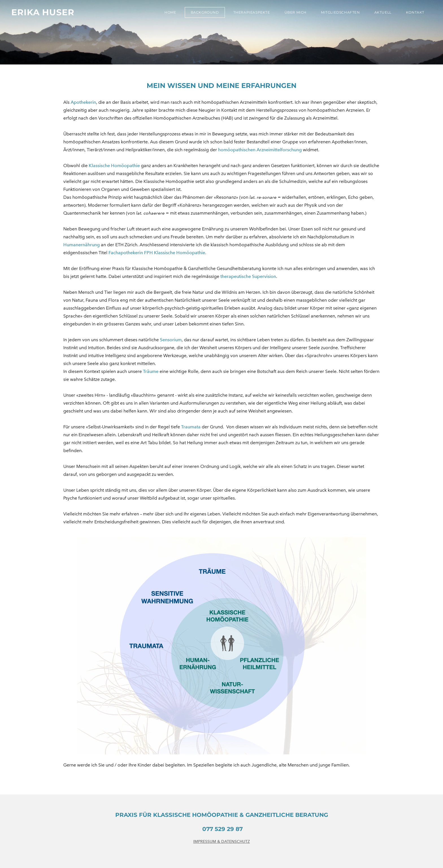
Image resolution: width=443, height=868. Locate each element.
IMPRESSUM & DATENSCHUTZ (221, 842)
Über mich (296, 12)
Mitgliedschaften (340, 12)
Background (205, 12)
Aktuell (383, 12)
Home (170, 12)
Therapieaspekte (252, 12)
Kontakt (415, 12)
